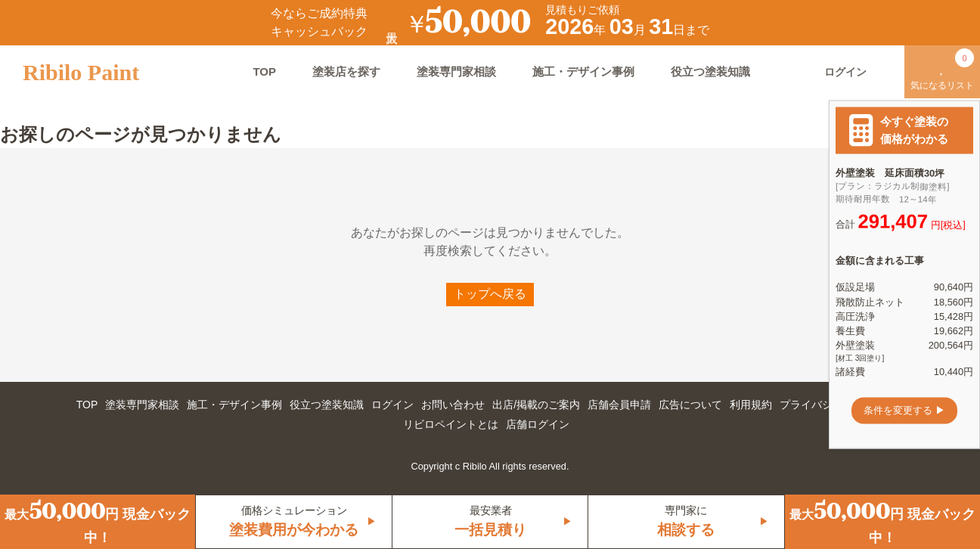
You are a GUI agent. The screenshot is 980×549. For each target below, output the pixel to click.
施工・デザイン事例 (583, 71)
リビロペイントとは (451, 424)
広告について (690, 405)
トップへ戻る (490, 294)
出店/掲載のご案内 (536, 405)
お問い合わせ (453, 405)
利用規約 (751, 405)
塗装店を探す (346, 71)
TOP (264, 71)
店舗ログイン (538, 424)
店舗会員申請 (619, 405)
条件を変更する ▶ (904, 410)
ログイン (392, 405)
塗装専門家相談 (456, 71)
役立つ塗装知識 (710, 71)
